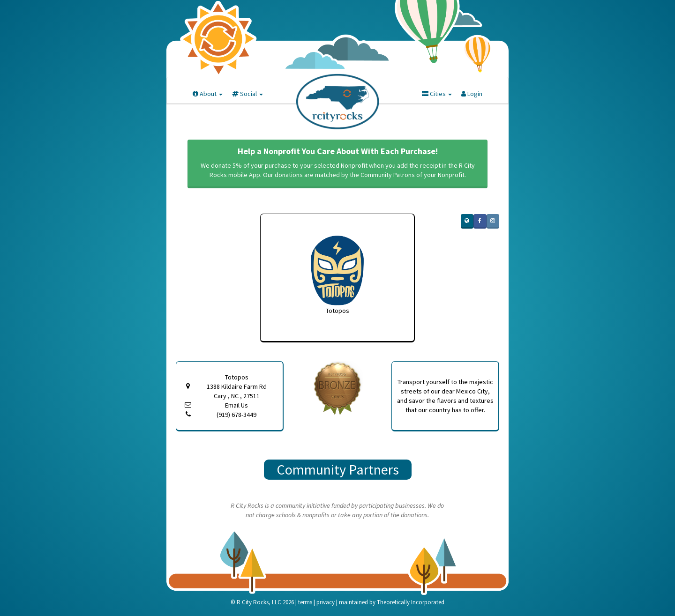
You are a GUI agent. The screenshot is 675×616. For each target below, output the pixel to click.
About (208, 94)
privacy (326, 602)
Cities (437, 94)
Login (472, 94)
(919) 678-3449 (236, 415)
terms (305, 602)
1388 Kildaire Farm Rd (236, 391)
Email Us (236, 405)
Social (247, 94)
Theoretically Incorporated (411, 602)
